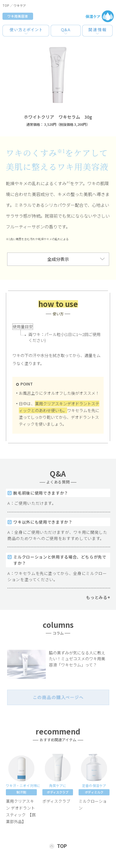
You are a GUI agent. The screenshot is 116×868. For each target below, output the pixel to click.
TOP (6, 5)
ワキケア (20, 5)
